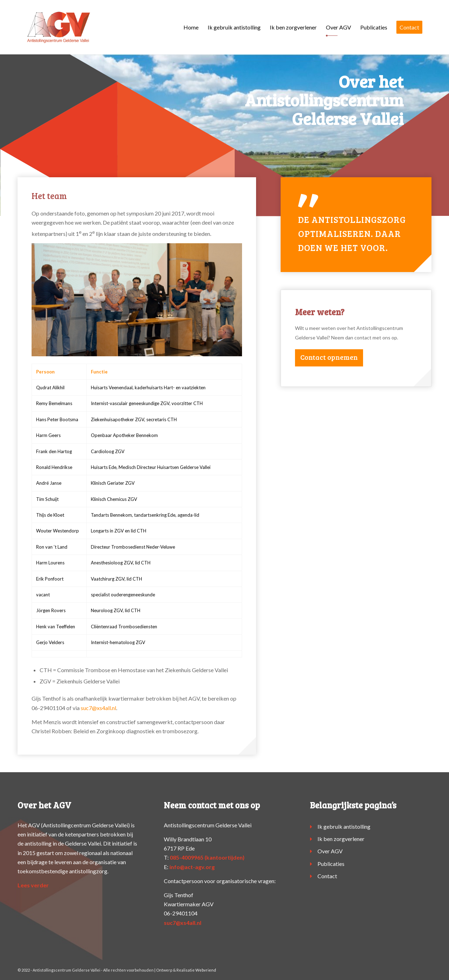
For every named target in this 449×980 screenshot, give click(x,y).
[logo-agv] (58, 27)
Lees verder (33, 885)
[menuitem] (191, 27)
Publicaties (331, 864)
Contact (327, 876)
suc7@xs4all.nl (98, 708)
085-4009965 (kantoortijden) (207, 857)
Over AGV (330, 851)
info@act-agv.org (192, 867)
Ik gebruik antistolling (344, 826)
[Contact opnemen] (329, 358)
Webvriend (206, 970)
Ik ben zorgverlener (341, 839)
